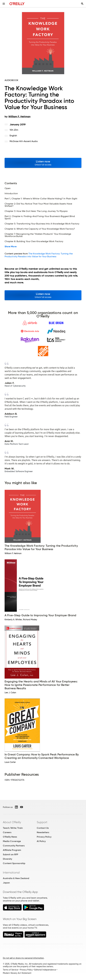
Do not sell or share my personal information (23, 958)
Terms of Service (10, 970)
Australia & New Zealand (16, 878)
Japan (6, 883)
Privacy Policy (44, 837)
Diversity (7, 859)
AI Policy (41, 841)
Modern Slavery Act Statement (17, 973)
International (11, 872)
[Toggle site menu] (4, 4)
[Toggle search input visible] (82, 4)
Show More (11, 247)
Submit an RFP (10, 854)
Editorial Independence (45, 970)
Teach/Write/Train (13, 828)
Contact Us (43, 828)
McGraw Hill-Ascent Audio (24, 141)
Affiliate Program (12, 850)
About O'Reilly (12, 822)
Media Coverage (12, 841)
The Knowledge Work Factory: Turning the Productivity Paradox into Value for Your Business (39, 255)
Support (42, 822)
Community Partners (14, 846)
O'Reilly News (10, 837)
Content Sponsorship (14, 863)
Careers (7, 832)
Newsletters (43, 832)
